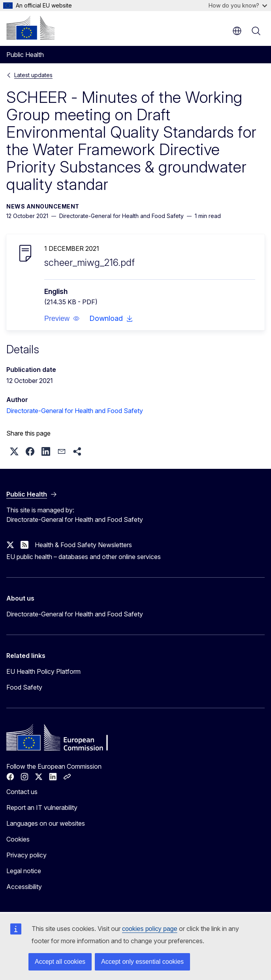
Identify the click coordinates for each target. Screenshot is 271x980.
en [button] (237, 31)
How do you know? (238, 5)
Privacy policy (26, 855)
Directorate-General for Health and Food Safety (75, 411)
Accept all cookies (60, 962)
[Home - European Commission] (30, 28)
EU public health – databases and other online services (84, 557)
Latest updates (33, 75)
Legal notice (24, 871)
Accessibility (24, 887)
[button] (62, 318)
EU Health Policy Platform (43, 671)
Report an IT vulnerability (42, 808)
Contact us (22, 792)
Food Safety (24, 687)
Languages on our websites (46, 823)
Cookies (18, 839)
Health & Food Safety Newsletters (83, 545)
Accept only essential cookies (142, 962)
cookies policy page (150, 929)
